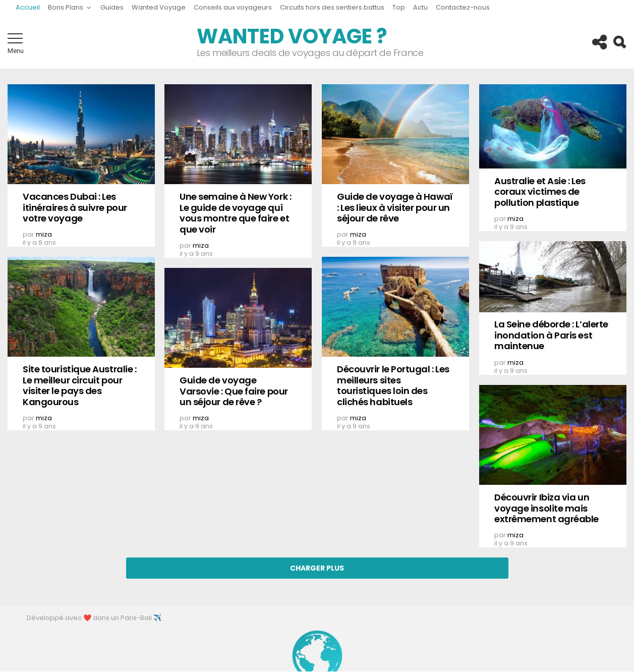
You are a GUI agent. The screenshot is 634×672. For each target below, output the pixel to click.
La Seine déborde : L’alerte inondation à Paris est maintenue (551, 335)
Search (619, 42)
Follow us (599, 42)
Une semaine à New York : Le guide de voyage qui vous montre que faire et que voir (235, 213)
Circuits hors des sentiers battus (332, 7)
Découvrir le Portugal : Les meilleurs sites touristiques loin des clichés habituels (393, 385)
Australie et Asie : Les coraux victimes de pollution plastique (540, 192)
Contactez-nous (463, 7)
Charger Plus (317, 568)
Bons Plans (66, 9)
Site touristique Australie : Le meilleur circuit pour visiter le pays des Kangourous (79, 385)
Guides (112, 7)
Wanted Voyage (159, 7)
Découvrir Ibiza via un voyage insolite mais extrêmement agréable (546, 508)
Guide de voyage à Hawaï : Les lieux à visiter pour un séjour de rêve (395, 207)
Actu (420, 7)
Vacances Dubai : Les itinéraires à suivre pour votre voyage (75, 207)
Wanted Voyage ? (292, 36)
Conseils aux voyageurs (233, 7)
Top (399, 7)
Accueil (28, 7)
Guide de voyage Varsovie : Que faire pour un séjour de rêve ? (234, 391)
